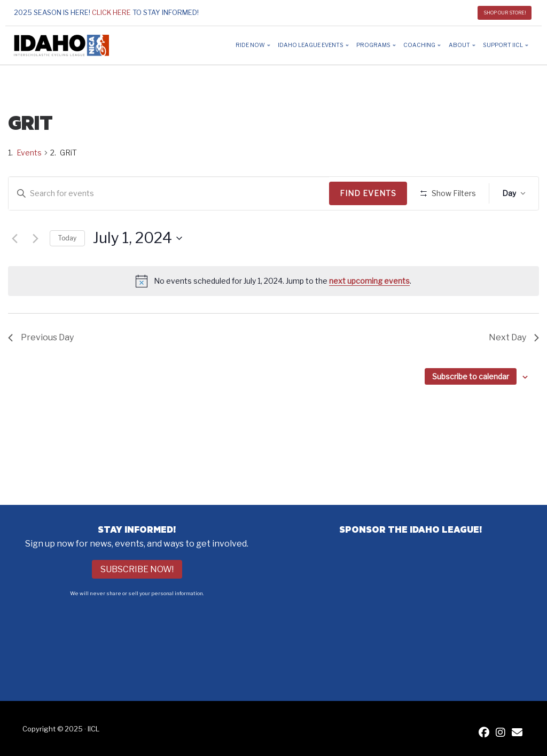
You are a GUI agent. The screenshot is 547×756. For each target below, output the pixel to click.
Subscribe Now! (137, 569)
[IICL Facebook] (484, 733)
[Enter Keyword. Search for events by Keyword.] (171, 194)
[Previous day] (14, 270)
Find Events (372, 193)
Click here (111, 13)
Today (67, 269)
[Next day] (35, 270)
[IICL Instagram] (501, 733)
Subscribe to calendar (471, 408)
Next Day (514, 369)
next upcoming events (369, 312)
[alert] (273, 313)
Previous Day (41, 369)
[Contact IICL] (517, 733)
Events (29, 153)
